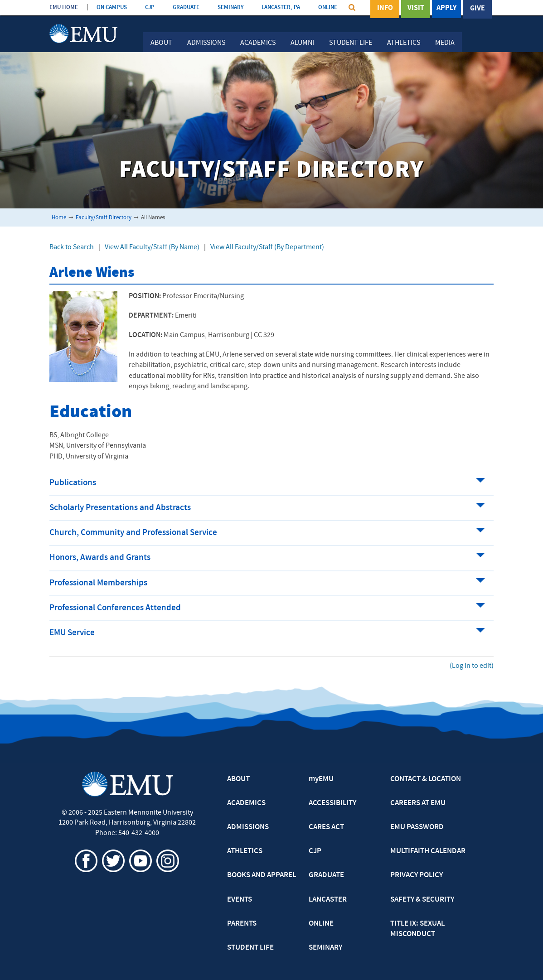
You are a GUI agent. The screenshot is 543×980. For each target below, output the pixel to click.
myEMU (321, 779)
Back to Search (72, 247)
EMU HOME (64, 7)
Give (478, 9)
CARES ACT (326, 827)
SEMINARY (230, 7)
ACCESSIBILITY (332, 803)
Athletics (404, 43)
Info (385, 9)
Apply (446, 9)
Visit (416, 9)
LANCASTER (328, 900)
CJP (150, 7)
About (161, 43)
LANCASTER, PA (281, 7)
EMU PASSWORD (417, 827)
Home (59, 218)
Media (445, 43)
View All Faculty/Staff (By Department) (267, 247)
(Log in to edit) (472, 666)
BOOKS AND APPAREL (262, 875)
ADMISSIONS (248, 827)
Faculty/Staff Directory (104, 218)
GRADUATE (186, 7)
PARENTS (242, 924)
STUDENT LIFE (250, 948)
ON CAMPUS (112, 7)
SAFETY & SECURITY (422, 900)
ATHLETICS (245, 851)
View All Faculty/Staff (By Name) (152, 247)
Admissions (206, 43)
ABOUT (238, 779)
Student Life (351, 43)
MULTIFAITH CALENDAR (428, 851)
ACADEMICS (246, 803)
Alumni (302, 43)
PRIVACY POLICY (417, 875)
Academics (258, 43)
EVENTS (240, 900)
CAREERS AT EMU (418, 803)
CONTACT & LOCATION (426, 779)
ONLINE (328, 7)
